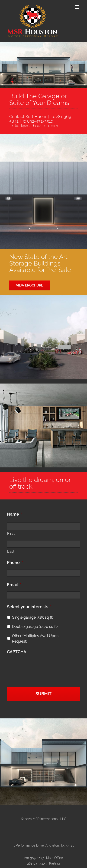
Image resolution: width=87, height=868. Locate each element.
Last (11, 551)
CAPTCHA (17, 652)
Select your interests (29, 607)
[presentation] (42, 667)
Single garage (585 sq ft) (33, 617)
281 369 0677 (34, 858)
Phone (15, 562)
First (11, 533)
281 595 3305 (37, 863)
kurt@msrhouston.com (36, 126)
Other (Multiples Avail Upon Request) (35, 639)
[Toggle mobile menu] (78, 7)
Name (15, 514)
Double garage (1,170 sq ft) (35, 627)
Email (14, 585)
